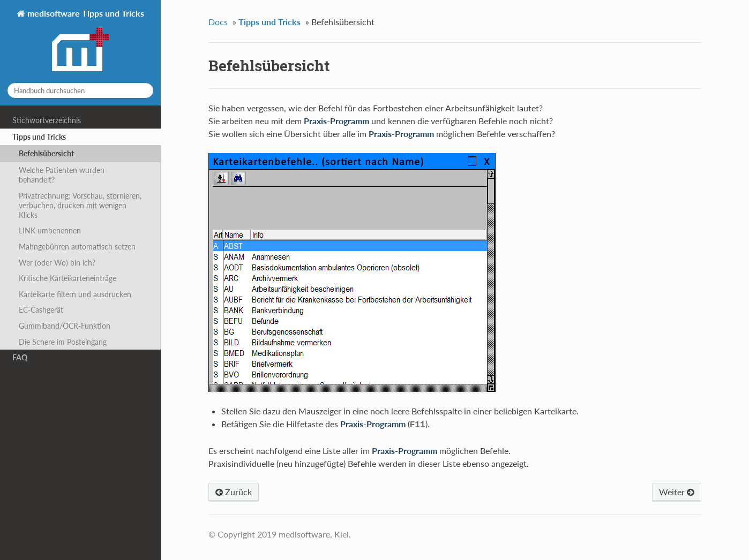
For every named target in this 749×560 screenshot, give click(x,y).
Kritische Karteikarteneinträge (68, 278)
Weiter (677, 491)
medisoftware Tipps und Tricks (85, 41)
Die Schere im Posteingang (63, 342)
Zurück (234, 491)
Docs (218, 22)
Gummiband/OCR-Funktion (65, 326)
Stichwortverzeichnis (47, 120)
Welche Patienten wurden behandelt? (62, 175)
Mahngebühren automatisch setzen (77, 247)
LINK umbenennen (50, 230)
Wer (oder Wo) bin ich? (57, 263)
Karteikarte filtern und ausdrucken (75, 294)
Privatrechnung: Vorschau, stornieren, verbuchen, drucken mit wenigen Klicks (80, 205)
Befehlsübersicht (46, 153)
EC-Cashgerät (41, 310)
